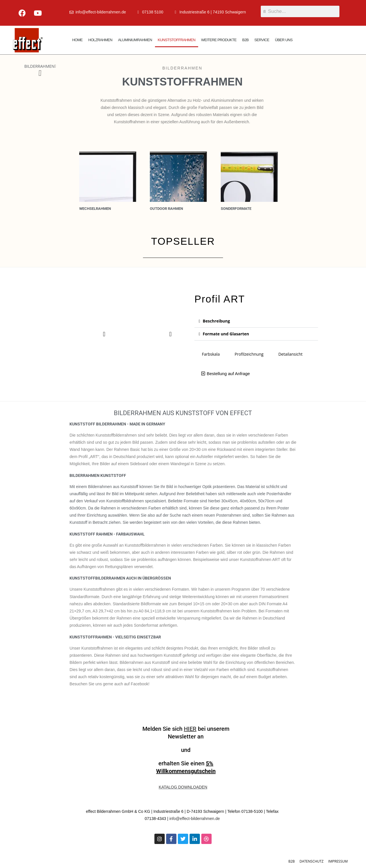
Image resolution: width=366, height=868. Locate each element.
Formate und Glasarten (226, 334)
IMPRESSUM (338, 861)
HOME (77, 40)
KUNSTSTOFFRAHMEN (177, 40)
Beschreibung (216, 321)
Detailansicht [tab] (290, 354)
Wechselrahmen (95, 209)
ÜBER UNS (284, 40)
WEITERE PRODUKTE (219, 40)
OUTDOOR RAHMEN (166, 209)
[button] (55, 66)
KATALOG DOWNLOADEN (183, 787)
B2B (245, 40)
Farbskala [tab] (211, 354)
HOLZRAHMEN (100, 40)
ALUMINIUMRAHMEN (135, 40)
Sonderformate (236, 209)
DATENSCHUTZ (311, 861)
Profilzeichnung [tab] (249, 354)
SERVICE (262, 40)
